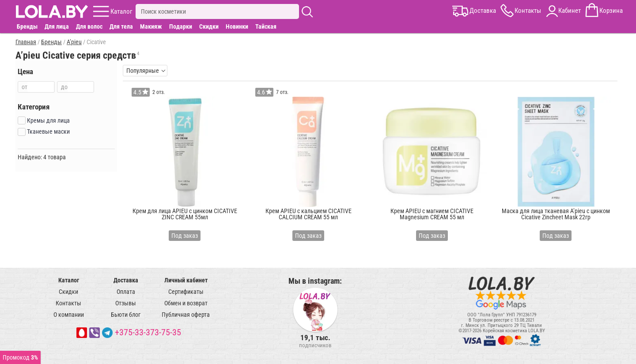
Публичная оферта (186, 315)
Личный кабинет (186, 280)
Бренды (27, 26)
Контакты (68, 303)
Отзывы (126, 303)
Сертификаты (186, 292)
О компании (69, 315)
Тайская (266, 26)
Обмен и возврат (186, 303)
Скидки (209, 26)
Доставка (126, 280)
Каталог (69, 280)
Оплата (126, 292)
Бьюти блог (126, 315)
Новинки (237, 26)
